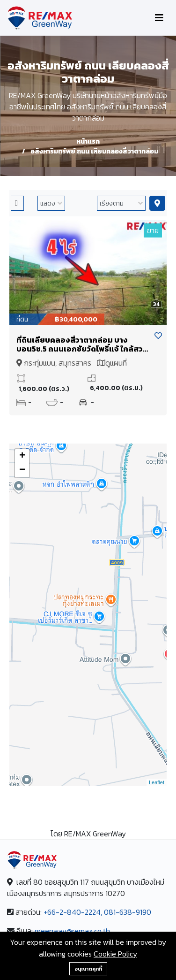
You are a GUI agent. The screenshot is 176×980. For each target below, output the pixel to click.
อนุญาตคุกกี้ (88, 969)
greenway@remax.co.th (72, 931)
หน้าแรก (88, 142)
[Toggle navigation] (159, 18)
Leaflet (157, 782)
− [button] (22, 470)
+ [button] (22, 456)
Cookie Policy (115, 954)
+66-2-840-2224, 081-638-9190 (97, 912)
